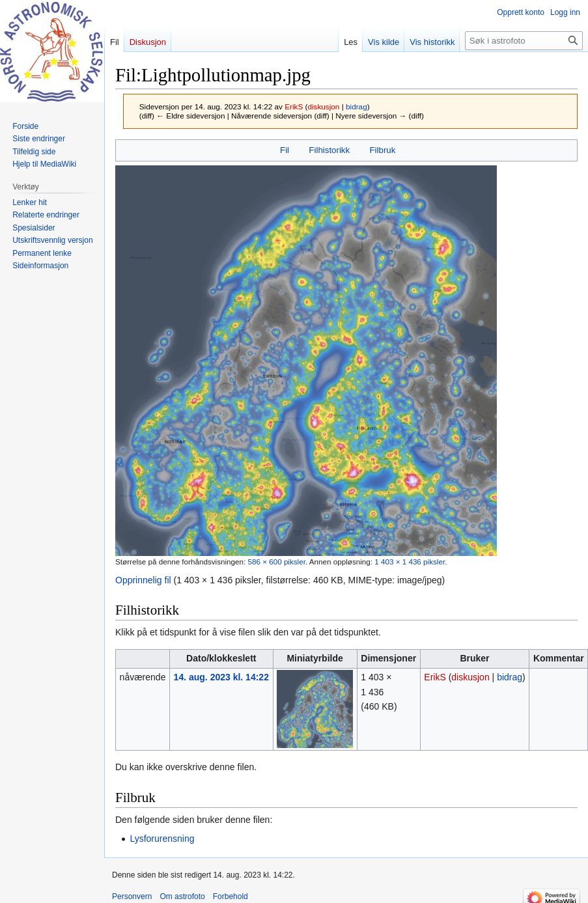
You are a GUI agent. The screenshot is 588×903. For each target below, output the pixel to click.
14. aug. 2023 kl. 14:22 (221, 677)
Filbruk (382, 150)
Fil (285, 150)
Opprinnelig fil (143, 580)
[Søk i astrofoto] (524, 41)
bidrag (357, 106)
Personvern (132, 896)
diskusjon (323, 106)
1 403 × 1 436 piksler (410, 562)
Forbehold (231, 896)
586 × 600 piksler (276, 562)
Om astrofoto (182, 896)
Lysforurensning (162, 839)
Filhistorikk (329, 150)
